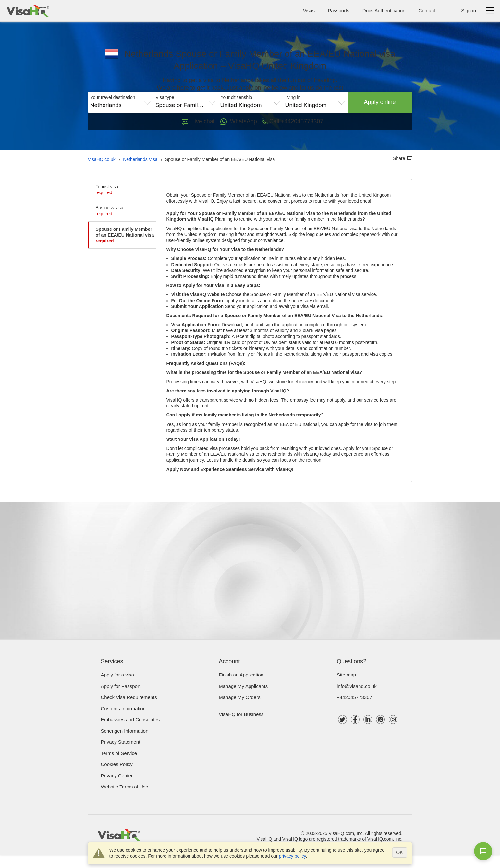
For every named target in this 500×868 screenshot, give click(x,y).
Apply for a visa (118, 675)
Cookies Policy (117, 764)
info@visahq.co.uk (357, 686)
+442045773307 (354, 697)
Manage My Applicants (243, 686)
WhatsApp (238, 122)
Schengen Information (125, 731)
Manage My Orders (239, 697)
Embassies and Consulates (130, 719)
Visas (309, 11)
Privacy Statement (121, 742)
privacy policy (292, 856)
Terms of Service (119, 753)
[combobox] (120, 103)
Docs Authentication (384, 11)
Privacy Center (117, 776)
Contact (427, 11)
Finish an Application (241, 675)
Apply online (380, 102)
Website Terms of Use (125, 787)
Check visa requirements (129, 697)
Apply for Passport (121, 686)
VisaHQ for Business (241, 714)
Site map (346, 675)
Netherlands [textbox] (106, 105)
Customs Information (123, 708)
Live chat (198, 121)
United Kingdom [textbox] (241, 105)
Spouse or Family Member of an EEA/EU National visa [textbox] (185, 105)
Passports (339, 11)
